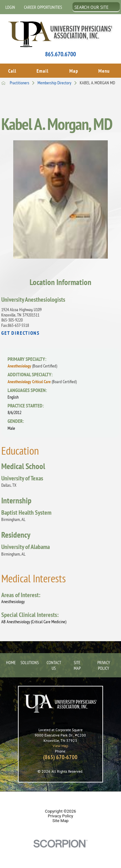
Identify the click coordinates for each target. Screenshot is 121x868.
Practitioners (24, 81)
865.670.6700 (60, 54)
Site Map (77, 664)
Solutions (29, 661)
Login (10, 7)
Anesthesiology (32, 364)
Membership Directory (59, 81)
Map (74, 70)
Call (12, 70)
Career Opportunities (43, 7)
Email (43, 70)
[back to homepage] (3, 81)
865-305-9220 (12, 318)
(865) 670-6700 (60, 755)
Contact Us (54, 664)
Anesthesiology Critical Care (42, 380)
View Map (60, 744)
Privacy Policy (104, 664)
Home (9, 661)
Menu (104, 70)
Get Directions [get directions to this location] (20, 331)
